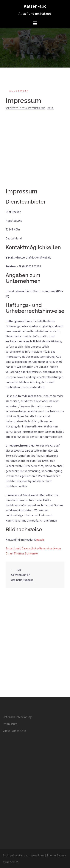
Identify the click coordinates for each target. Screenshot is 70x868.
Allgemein (19, 91)
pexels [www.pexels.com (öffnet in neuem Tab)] (40, 540)
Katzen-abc (35, 6)
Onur (50, 108)
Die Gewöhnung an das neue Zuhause (22, 575)
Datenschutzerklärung (17, 717)
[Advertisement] (35, 151)
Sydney (61, 855)
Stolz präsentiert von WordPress (24, 855)
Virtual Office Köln (14, 731)
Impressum (10, 724)
